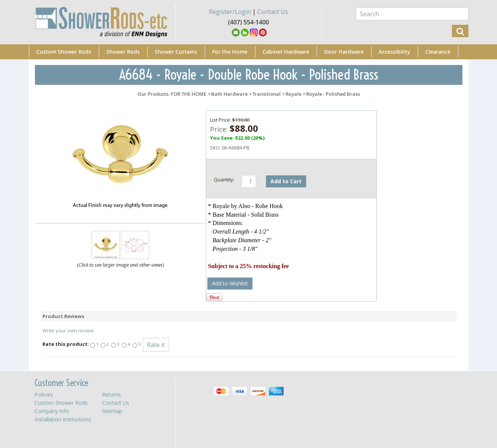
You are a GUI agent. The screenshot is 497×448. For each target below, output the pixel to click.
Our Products (153, 94)
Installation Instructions (63, 419)
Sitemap (112, 411)
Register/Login (230, 12)
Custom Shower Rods (64, 52)
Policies (44, 394)
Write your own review (68, 330)
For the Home (230, 52)
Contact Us (273, 12)
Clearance (438, 52)
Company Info (52, 411)
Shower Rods (123, 52)
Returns (112, 394)
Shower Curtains (176, 52)
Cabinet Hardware (286, 52)
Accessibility (394, 52)
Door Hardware (344, 52)
